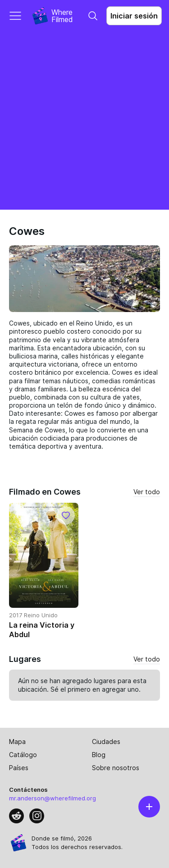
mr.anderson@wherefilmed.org (53, 798)
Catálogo (23, 755)
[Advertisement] (84, 121)
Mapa (17, 742)
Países (19, 768)
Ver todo (147, 492)
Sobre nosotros (116, 768)
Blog (99, 755)
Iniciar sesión (134, 16)
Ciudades (106, 742)
